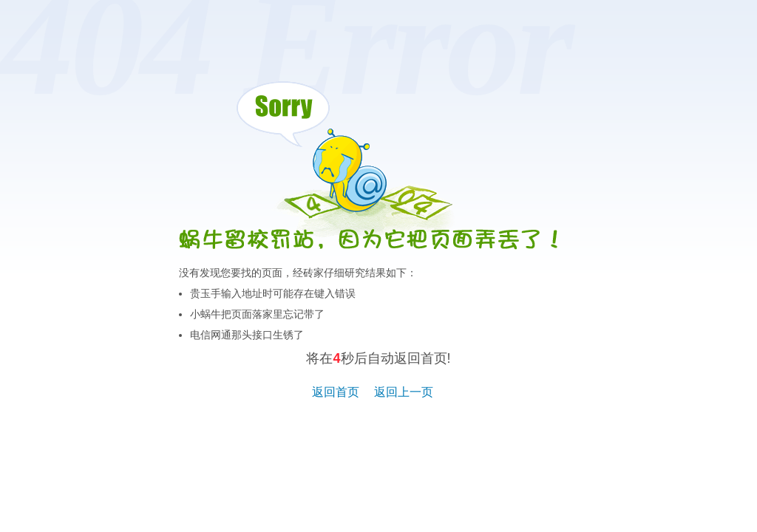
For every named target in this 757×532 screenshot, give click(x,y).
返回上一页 (404, 392)
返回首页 (336, 392)
